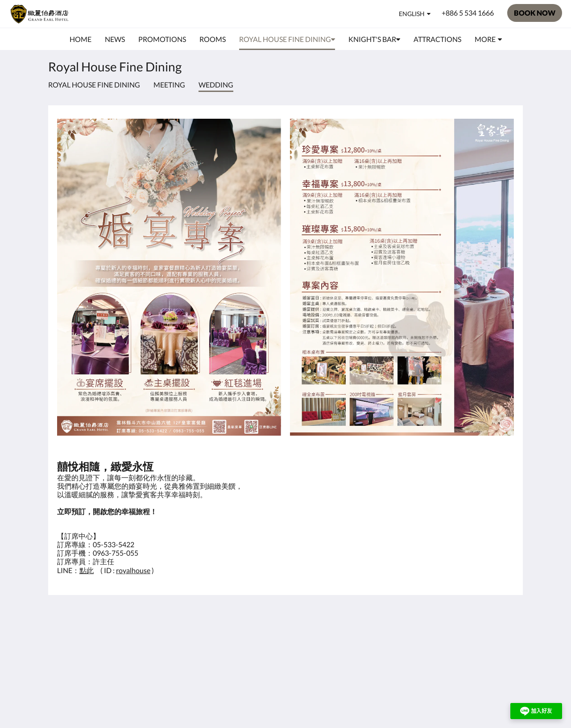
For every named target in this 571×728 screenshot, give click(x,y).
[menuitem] (81, 39)
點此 (87, 570)
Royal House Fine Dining (94, 85)
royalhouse (133, 570)
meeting (169, 85)
